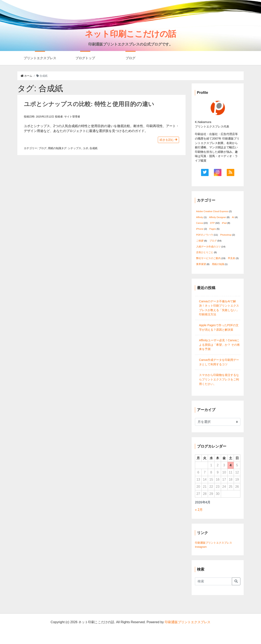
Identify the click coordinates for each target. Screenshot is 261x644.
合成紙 (93, 148)
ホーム (26, 76)
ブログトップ (85, 58)
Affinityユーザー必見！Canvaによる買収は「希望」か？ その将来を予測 (219, 345)
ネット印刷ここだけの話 (130, 34)
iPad (224, 223)
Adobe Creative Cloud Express (212, 211)
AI (233, 217)
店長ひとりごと (205, 252)
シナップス (75, 148)
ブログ (130, 58)
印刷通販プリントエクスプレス (213, 543)
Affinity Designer (218, 217)
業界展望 (201, 264)
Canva (200, 223)
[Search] (213, 581)
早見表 (231, 258)
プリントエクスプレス (40, 58)
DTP (212, 223)
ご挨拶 (200, 241)
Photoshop (226, 235)
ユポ (85, 148)
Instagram (201, 547)
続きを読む (168, 140)
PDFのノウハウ (205, 235)
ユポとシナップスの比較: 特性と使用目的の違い (89, 104)
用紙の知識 (55, 148)
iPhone (200, 229)
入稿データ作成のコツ (208, 247)
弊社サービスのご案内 (208, 258)
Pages (213, 229)
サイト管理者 (72, 117)
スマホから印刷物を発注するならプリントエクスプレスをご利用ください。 (219, 379)
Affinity (200, 217)
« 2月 (199, 510)
